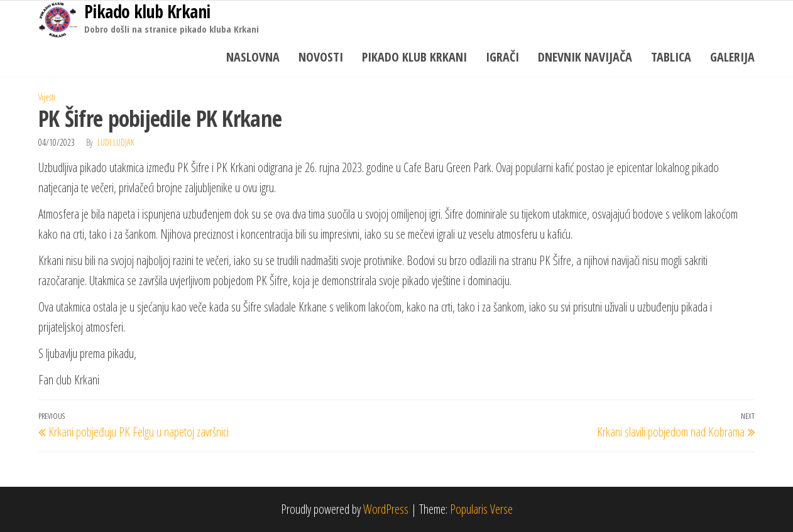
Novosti (321, 57)
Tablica (671, 57)
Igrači (502, 57)
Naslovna (253, 57)
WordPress (386, 509)
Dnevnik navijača (585, 57)
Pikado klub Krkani (414, 57)
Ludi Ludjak (116, 142)
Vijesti (47, 97)
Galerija (732, 57)
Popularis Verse (481, 509)
